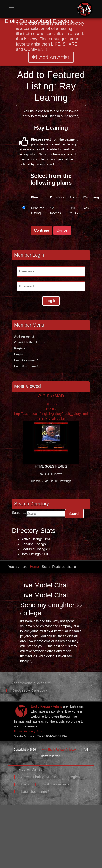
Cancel (62, 230)
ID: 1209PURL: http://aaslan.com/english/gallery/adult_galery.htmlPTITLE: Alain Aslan (51, 411)
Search (74, 514)
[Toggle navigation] (11, 9)
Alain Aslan (51, 396)
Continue (42, 230)
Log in (51, 301)
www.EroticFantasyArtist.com (60, 750)
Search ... (19, 513)
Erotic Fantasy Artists (46, 706)
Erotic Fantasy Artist (29, 731)
